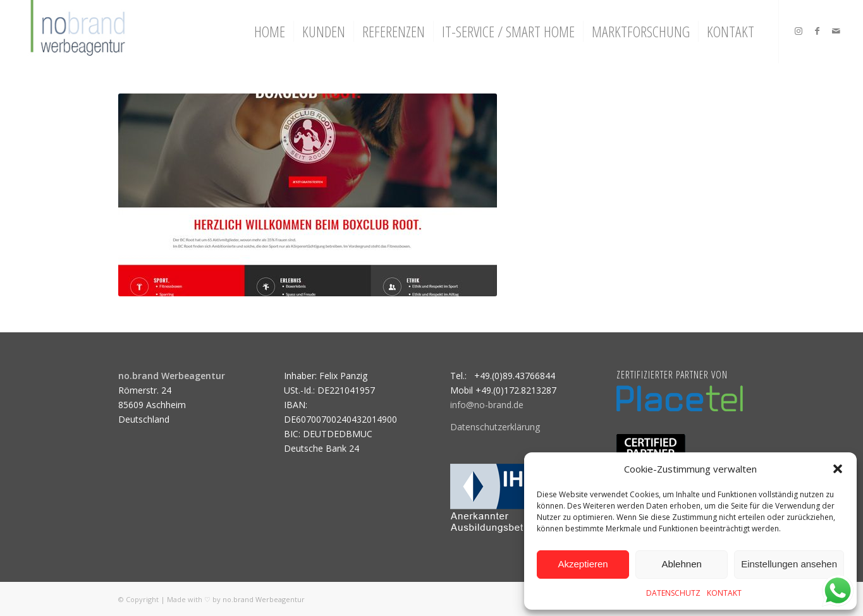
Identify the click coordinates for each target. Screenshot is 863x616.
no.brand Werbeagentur (264, 599)
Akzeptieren (583, 564)
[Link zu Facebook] (817, 31)
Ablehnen (681, 564)
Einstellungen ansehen (789, 564)
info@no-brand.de (487, 405)
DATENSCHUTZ (673, 593)
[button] (838, 469)
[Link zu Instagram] (799, 31)
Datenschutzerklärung (495, 427)
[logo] (76, 32)
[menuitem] (270, 32)
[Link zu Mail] (836, 31)
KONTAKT (724, 593)
